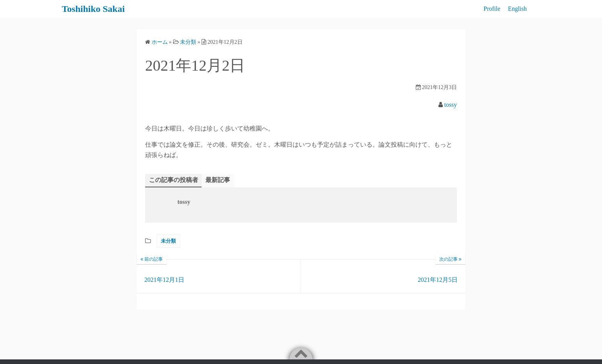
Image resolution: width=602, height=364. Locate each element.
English (517, 9)
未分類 (168, 241)
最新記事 (218, 180)
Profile (492, 9)
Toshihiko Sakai (93, 9)
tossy (451, 105)
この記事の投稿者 (174, 180)
